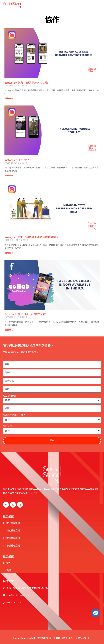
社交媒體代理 (58, 636)
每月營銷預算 (10, 396)
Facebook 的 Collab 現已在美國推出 (26, 314)
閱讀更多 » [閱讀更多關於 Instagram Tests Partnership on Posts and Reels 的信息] (9, 253)
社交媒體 (33, 493)
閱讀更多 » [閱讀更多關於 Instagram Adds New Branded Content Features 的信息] (9, 98)
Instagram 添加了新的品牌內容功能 (26, 83)
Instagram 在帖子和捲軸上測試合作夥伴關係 (31, 237)
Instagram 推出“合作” (18, 160)
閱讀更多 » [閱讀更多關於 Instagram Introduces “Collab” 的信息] (9, 176)
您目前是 (7, 426)
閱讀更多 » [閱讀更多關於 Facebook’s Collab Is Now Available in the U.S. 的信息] (9, 330)
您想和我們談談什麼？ (14, 415)
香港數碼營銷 (44, 636)
